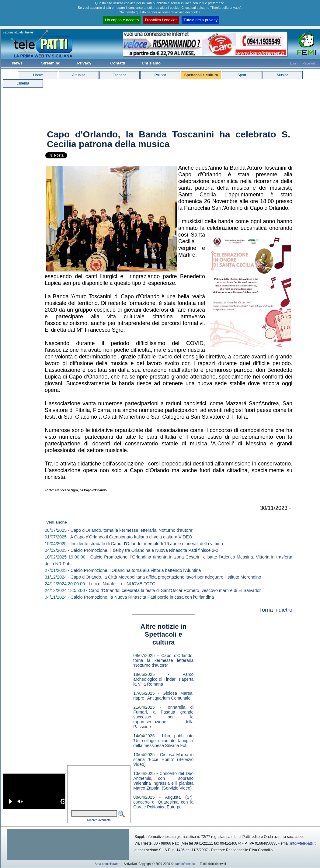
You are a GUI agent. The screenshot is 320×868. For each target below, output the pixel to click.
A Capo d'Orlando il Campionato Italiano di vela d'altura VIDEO (131, 537)
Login (294, 63)
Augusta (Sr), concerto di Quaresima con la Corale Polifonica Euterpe (163, 802)
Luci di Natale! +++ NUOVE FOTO (122, 584)
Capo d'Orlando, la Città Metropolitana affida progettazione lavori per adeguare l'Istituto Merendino (166, 577)
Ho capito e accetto (122, 20)
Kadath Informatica (184, 864)
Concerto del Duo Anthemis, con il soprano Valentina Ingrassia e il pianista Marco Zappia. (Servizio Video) (163, 781)
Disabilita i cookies (161, 20)
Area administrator (107, 864)
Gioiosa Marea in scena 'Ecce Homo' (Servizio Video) (163, 759)
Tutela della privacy (200, 20)
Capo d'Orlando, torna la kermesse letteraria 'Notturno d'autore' (132, 530)
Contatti (118, 63)
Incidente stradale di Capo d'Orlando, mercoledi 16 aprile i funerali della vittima (147, 544)
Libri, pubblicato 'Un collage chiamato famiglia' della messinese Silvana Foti (163, 741)
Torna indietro (276, 610)
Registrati (309, 63)
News (17, 63)
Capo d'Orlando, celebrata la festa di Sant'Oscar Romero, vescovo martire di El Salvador (175, 590)
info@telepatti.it (303, 843)
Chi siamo (151, 63)
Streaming (51, 63)
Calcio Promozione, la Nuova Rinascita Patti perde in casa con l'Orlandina (142, 597)
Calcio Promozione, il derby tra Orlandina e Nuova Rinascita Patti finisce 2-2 (144, 550)
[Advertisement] (68, 845)
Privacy (84, 63)
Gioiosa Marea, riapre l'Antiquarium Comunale (163, 696)
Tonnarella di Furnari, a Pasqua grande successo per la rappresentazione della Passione (163, 717)
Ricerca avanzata (99, 820)
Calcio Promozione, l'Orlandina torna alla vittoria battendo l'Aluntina (136, 570)
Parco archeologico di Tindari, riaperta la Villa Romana (163, 679)
